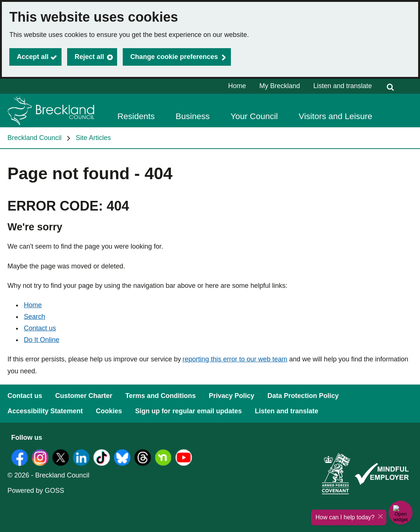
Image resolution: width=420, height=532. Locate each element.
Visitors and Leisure (336, 116)
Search (35, 317)
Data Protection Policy (303, 396)
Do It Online (42, 340)
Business (193, 116)
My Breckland (280, 86)
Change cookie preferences (174, 57)
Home (237, 86)
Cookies (109, 411)
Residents (136, 116)
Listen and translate (343, 86)
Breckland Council (35, 138)
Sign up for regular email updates (188, 411)
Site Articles (93, 138)
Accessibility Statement (45, 411)
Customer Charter (84, 396)
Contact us (40, 328)
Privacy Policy (232, 396)
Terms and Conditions (161, 396)
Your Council (254, 116)
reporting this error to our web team (235, 359)
